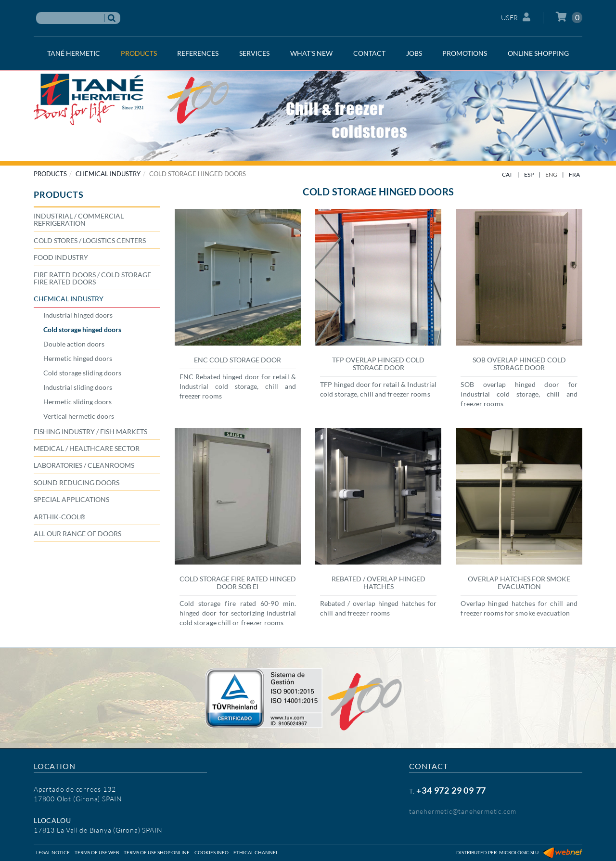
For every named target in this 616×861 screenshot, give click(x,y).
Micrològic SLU (519, 852)
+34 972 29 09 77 (451, 790)
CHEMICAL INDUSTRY (108, 174)
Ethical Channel (256, 852)
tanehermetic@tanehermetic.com (463, 811)
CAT (507, 174)
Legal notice (53, 852)
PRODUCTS (50, 174)
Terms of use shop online (157, 852)
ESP (529, 174)
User (516, 17)
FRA (574, 174)
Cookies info (212, 852)
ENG (551, 174)
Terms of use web (97, 852)
